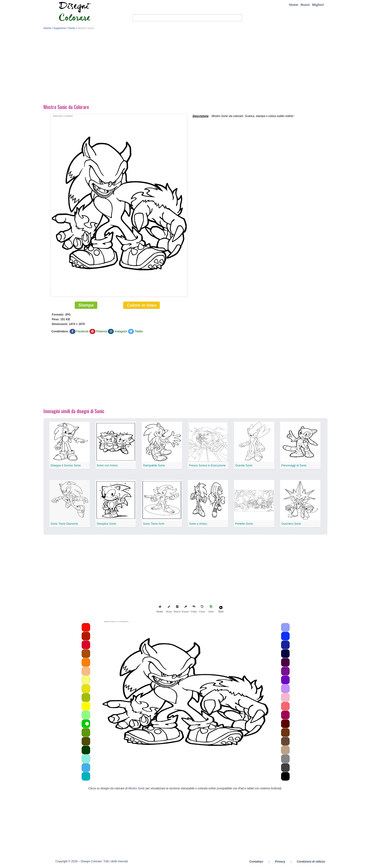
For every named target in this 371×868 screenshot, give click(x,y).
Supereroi (60, 28)
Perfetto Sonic (244, 524)
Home (294, 5)
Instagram (121, 331)
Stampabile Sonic (154, 466)
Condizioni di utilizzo (311, 862)
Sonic (72, 28)
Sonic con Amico (107, 466)
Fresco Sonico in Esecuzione (207, 466)
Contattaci (256, 862)
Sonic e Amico (198, 524)
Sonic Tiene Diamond (64, 524)
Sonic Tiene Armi (154, 524)
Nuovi (305, 5)
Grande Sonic (244, 466)
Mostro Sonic (137, 788)
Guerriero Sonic (291, 524)
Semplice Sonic (107, 524)
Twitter (139, 331)
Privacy (280, 862)
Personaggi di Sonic (294, 466)
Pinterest (102, 331)
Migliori (318, 5)
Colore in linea (141, 305)
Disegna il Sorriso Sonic (66, 466)
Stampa (86, 305)
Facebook (82, 331)
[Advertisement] (185, 68)
